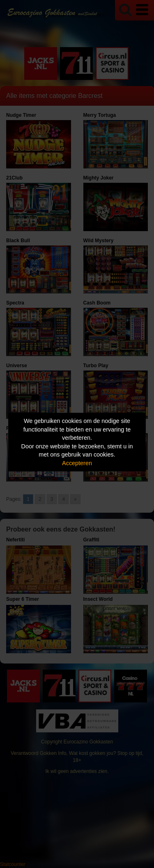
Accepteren (77, 463)
